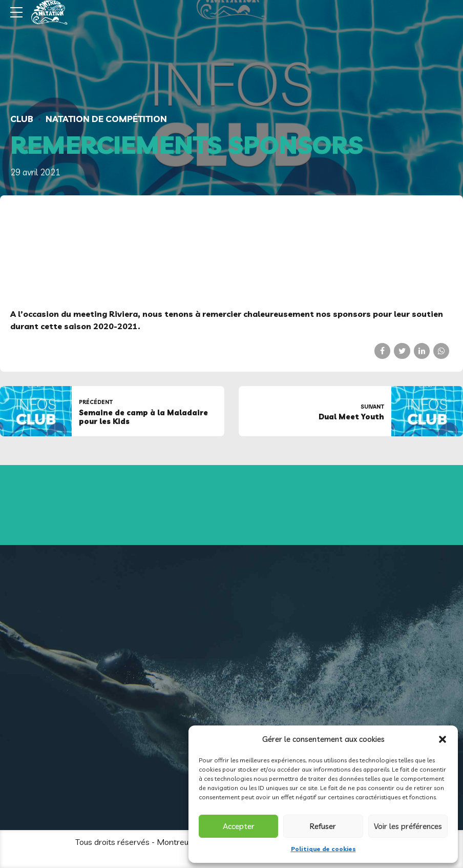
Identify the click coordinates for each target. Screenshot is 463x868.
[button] (443, 739)
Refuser (323, 826)
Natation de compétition (106, 119)
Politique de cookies (323, 849)
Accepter (239, 826)
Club (22, 119)
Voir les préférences (408, 826)
